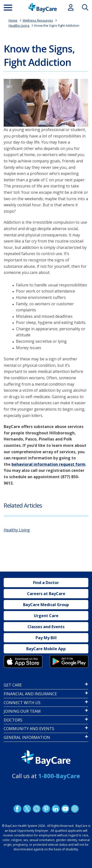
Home (13, 20)
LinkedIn (55, 809)
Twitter (27, 809)
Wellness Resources (38, 20)
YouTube (65, 809)
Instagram (36, 809)
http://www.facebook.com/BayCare (17, 809)
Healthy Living (19, 25)
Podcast (75, 809)
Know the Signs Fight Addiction (57, 25)
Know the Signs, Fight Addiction (39, 55)
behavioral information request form (48, 464)
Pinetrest (46, 809)
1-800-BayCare (59, 776)
